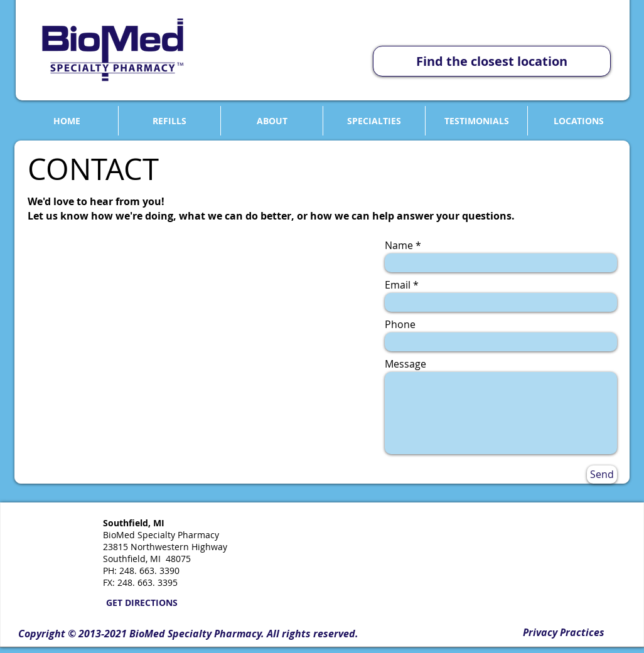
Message (405, 364)
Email (398, 285)
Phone (400, 324)
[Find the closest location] (492, 61)
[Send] (602, 475)
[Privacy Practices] (564, 633)
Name (399, 245)
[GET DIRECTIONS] (142, 603)
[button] (188, 634)
